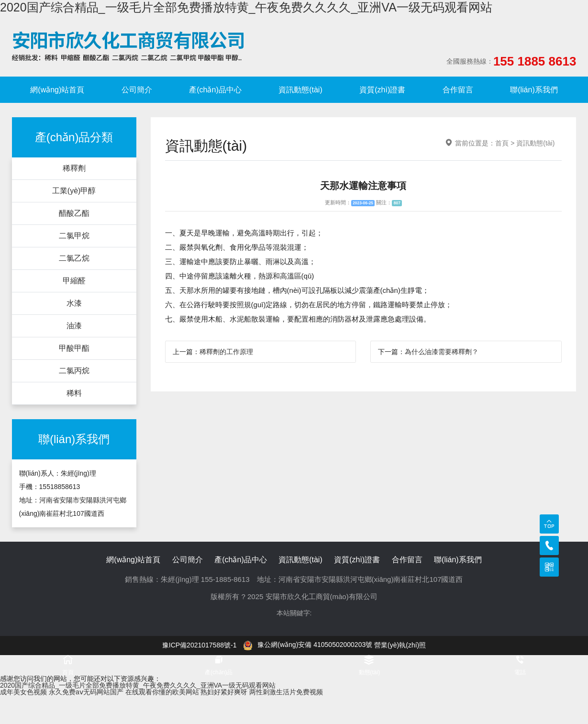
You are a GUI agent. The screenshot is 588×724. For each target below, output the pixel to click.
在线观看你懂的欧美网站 (162, 692)
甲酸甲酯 (74, 348)
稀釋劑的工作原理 (226, 352)
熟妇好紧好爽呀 (224, 692)
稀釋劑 (74, 168)
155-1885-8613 (225, 579)
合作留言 (458, 90)
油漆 (74, 326)
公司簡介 (137, 90)
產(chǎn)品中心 (215, 90)
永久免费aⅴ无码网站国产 (86, 692)
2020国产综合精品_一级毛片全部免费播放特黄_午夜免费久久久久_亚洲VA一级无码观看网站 (246, 7)
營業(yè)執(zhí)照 (400, 645)
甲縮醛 (74, 281)
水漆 (74, 303)
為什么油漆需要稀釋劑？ (442, 352)
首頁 (502, 143)
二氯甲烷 (74, 236)
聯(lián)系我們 (534, 90)
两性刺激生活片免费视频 (286, 692)
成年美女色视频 (23, 692)
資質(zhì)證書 (382, 90)
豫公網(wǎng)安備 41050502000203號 (308, 645)
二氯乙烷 (74, 258)
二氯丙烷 (74, 371)
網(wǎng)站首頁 (57, 90)
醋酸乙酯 (74, 213)
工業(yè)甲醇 (74, 191)
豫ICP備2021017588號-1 (200, 645)
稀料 (74, 393)
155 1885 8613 (535, 61)
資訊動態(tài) (300, 90)
